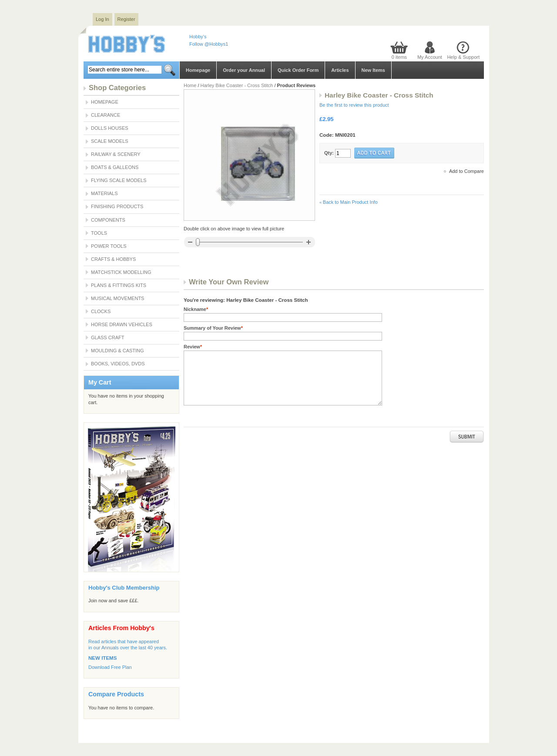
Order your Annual (244, 70)
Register (126, 19)
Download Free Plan (110, 667)
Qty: (329, 153)
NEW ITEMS (102, 658)
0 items (399, 57)
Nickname (196, 309)
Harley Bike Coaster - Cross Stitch (238, 85)
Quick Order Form (298, 70)
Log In (102, 19)
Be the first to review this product (354, 105)
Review (193, 347)
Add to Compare (466, 171)
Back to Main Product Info (349, 202)
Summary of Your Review (213, 328)
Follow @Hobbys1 (209, 44)
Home (190, 85)
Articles (340, 70)
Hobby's (198, 37)
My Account (430, 57)
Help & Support (463, 57)
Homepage (198, 70)
